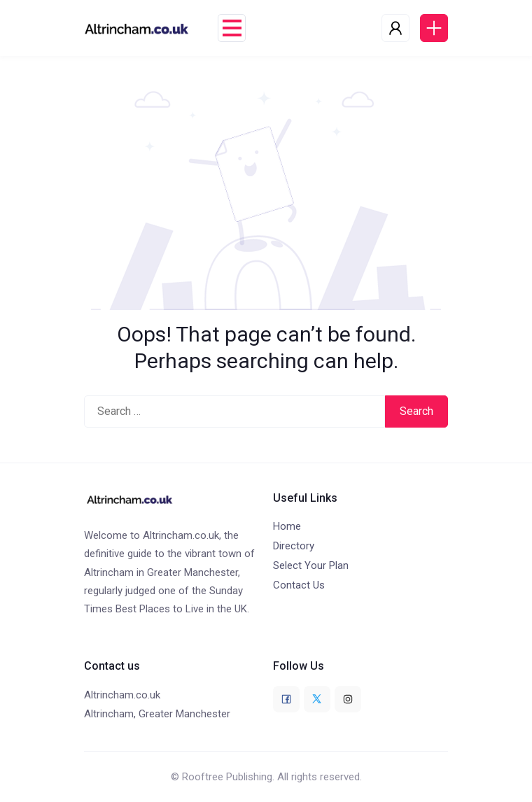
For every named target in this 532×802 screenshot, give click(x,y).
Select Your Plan (311, 565)
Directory (294, 546)
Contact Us (299, 585)
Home (287, 526)
